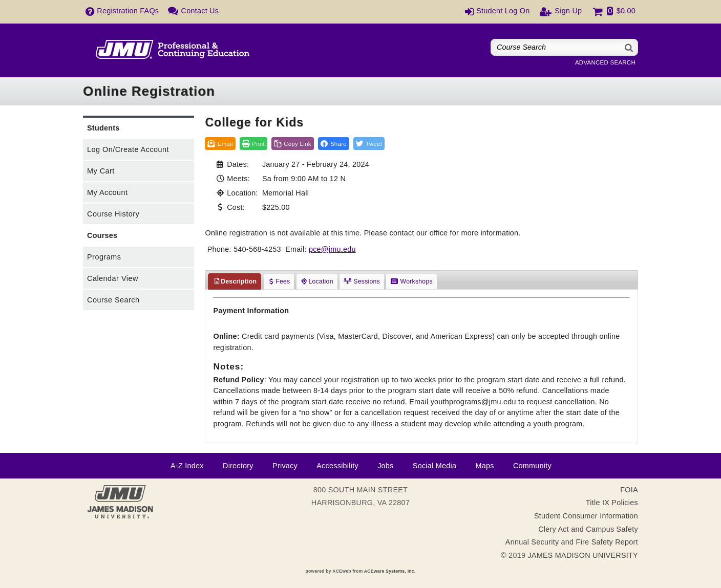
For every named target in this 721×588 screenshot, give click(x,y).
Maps (484, 466)
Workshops (411, 281)
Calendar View (113, 278)
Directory (238, 466)
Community (532, 466)
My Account (107, 192)
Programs (104, 257)
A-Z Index (187, 466)
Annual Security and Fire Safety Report (572, 542)
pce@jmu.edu (332, 249)
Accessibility (337, 466)
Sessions (362, 281)
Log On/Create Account (128, 149)
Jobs (385, 466)
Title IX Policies (612, 503)
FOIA (629, 490)
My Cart (101, 171)
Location (317, 281)
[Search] (629, 47)
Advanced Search (605, 62)
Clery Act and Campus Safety (588, 529)
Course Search (113, 300)
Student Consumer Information (586, 516)
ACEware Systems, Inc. (390, 571)
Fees (279, 281)
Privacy (285, 466)
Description (235, 281)
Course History (113, 214)
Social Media (434, 466)
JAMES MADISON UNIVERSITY (583, 555)
